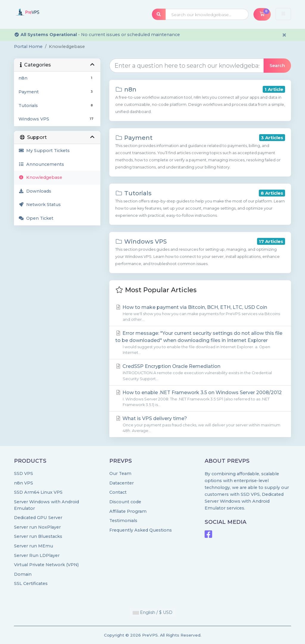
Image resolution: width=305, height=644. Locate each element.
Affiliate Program (128, 511)
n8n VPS (24, 483)
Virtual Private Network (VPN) (46, 565)
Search (277, 66)
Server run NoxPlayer (37, 527)
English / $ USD (153, 612)
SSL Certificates (31, 583)
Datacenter (122, 483)
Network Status (40, 205)
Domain (23, 574)
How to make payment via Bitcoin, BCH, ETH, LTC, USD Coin (200, 313)
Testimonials (123, 521)
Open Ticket (36, 218)
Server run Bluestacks (38, 536)
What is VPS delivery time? (200, 425)
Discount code (125, 502)
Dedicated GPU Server (38, 518)
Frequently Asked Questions (141, 530)
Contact (118, 492)
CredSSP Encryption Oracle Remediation (200, 372)
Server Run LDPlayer (37, 555)
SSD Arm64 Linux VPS (38, 492)
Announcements (41, 164)
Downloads (35, 191)
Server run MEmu (34, 546)
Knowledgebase (40, 177)
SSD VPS (24, 473)
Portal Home (28, 47)
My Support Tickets (44, 151)
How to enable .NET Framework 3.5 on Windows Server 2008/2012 (200, 399)
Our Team (120, 473)
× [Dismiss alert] (284, 35)
